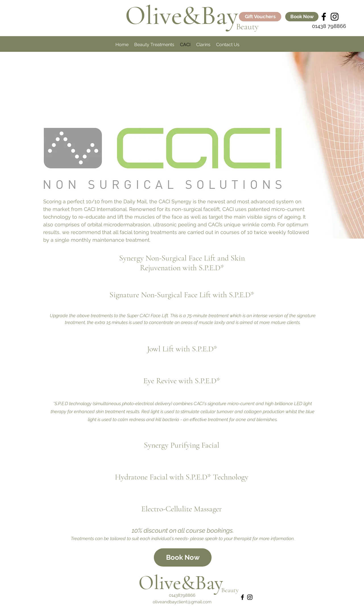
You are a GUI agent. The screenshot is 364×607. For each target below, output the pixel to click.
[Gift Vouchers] (260, 17)
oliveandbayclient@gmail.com (182, 602)
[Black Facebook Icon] (324, 17)
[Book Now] (302, 17)
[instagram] (335, 17)
